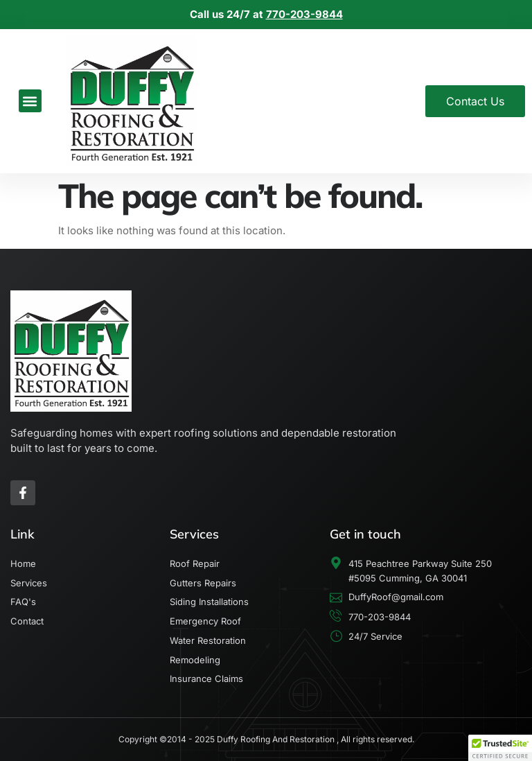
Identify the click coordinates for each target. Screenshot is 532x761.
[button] (30, 101)
